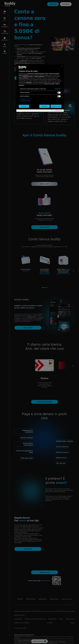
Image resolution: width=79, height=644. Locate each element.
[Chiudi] (62, 66)
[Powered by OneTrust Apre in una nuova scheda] (57, 111)
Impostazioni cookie (25, 100)
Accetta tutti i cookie (56, 106)
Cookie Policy (29, 82)
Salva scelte (24, 106)
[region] (40, 88)
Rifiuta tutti (45, 106)
